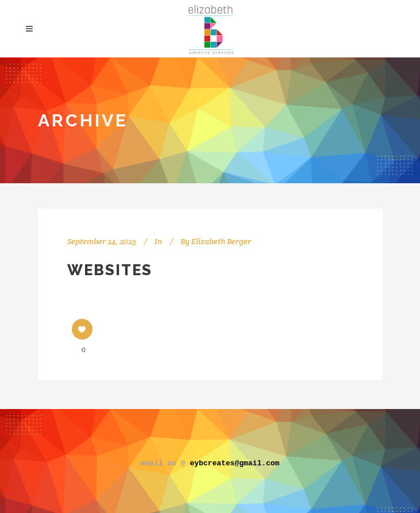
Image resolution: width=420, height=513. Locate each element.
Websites (110, 270)
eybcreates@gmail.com (234, 462)
